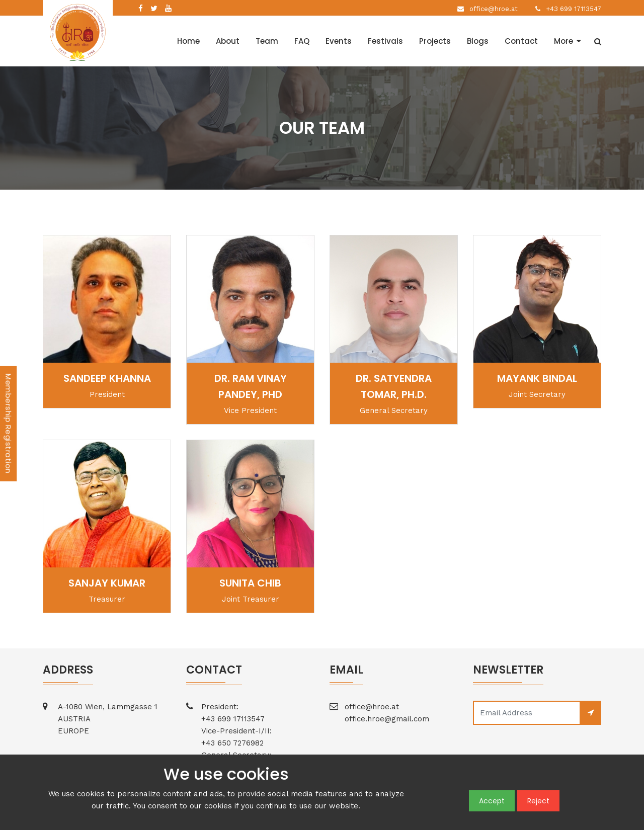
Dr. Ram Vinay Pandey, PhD (251, 386)
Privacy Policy (194, 814)
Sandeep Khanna (107, 378)
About (228, 41)
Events (339, 41)
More (563, 41)
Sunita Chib (250, 583)
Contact (521, 41)
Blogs (478, 41)
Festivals (385, 41)
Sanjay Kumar (107, 583)
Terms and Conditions (130, 814)
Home (188, 41)
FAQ (302, 41)
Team (267, 41)
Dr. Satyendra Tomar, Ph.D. (394, 386)
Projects (435, 41)
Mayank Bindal (537, 378)
